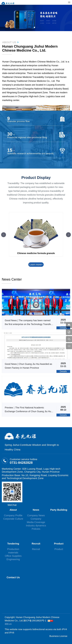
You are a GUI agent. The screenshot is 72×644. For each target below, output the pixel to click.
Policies (36, 529)
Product (59, 544)
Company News (36, 515)
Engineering (13, 559)
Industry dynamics (36, 526)
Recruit (36, 544)
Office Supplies (13, 556)
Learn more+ (36, 265)
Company (36, 519)
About (13, 510)
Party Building (59, 510)
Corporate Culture (13, 519)
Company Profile (13, 515)
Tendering (13, 544)
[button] (34, 27)
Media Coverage (36, 522)
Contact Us (13, 577)
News (36, 510)
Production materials (13, 551)
